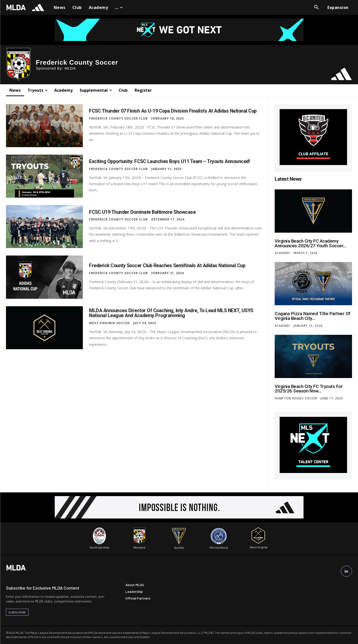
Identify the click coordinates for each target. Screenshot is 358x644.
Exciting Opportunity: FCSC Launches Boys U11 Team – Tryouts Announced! (171, 162)
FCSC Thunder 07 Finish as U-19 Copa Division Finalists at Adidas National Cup (175, 111)
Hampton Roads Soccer (296, 397)
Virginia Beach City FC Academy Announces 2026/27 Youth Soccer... (309, 243)
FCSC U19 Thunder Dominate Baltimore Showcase (143, 212)
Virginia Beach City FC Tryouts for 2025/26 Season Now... (308, 388)
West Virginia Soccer (109, 323)
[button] (316, 7)
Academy (282, 253)
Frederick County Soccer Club (118, 118)
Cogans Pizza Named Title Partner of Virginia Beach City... (311, 316)
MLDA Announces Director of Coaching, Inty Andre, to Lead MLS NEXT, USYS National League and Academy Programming (173, 313)
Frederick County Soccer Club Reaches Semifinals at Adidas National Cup (169, 266)
